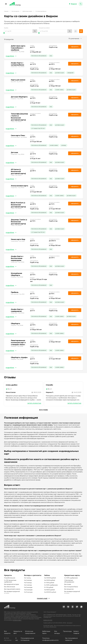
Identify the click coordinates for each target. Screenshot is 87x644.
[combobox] (75, 39)
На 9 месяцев (28, 592)
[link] (64, 607)
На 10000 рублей (50, 580)
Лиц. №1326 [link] (21, 67)
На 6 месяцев (28, 590)
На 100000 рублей (50, 578)
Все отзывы (44, 410)
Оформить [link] (75, 47)
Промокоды (67, 631)
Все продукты (15, 11)
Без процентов (69, 589)
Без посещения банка (71, 587)
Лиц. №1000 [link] (20, 82)
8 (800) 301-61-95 (48, 620)
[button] (6, 4)
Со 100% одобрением (51, 585)
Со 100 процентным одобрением (10, 581)
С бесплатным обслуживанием (69, 581)
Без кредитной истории (11, 584)
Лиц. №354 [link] (22, 241)
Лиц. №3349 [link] (24, 137)
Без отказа (68, 584)
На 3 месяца (28, 583)
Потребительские (10, 578)
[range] (21, 31)
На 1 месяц (27, 578)
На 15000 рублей (49, 590)
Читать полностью (34, 403)
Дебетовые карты (27, 11)
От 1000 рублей (49, 583)
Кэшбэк (6, 28)
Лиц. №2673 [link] (18, 122)
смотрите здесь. (17, 620)
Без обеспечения (10, 587)
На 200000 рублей (50, 592)
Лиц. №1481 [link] (20, 99)
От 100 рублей (49, 587)
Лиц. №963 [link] (21, 52)
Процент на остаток (44, 28)
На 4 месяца (28, 585)
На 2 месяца (28, 580)
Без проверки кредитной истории (12, 592)
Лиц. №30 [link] (22, 294)
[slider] (21, 33)
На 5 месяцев (28, 587)
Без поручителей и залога (12, 589)
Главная (6, 11)
